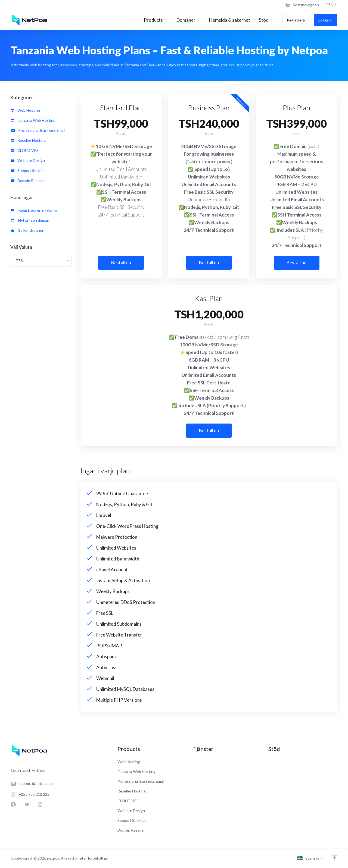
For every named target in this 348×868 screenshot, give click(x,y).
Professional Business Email (38, 130)
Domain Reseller (28, 181)
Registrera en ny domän (35, 210)
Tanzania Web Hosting (33, 120)
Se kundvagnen (28, 230)
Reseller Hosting (28, 140)
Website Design (28, 160)
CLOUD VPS (25, 150)
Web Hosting (26, 110)
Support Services (29, 170)
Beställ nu (121, 263)
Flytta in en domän (30, 220)
